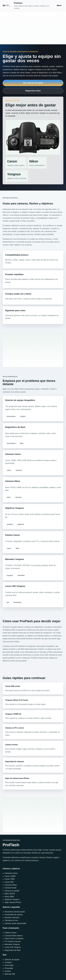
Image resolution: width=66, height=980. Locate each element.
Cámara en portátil (12, 891)
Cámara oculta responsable (15, 923)
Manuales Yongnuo (12, 944)
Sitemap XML (10, 974)
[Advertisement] (33, 28)
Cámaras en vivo (11, 920)
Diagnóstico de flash (13, 950)
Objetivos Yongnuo (12, 899)
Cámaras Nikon (11, 885)
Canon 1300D (10, 876)
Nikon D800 (9, 897)
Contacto (8, 962)
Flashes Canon (11, 933)
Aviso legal (9, 965)
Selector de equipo (12, 960)
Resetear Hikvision (12, 918)
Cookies (8, 971)
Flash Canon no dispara (14, 938)
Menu (59, 5)
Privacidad (9, 968)
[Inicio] (28, 6)
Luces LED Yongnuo (13, 947)
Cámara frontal (10, 888)
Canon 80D (9, 882)
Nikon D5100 (10, 894)
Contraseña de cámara (14, 915)
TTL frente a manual (13, 941)
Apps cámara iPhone (13, 902)
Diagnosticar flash (33, 91)
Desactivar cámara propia (15, 912)
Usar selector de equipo (33, 83)
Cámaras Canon (11, 873)
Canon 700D (10, 879)
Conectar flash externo (14, 936)
